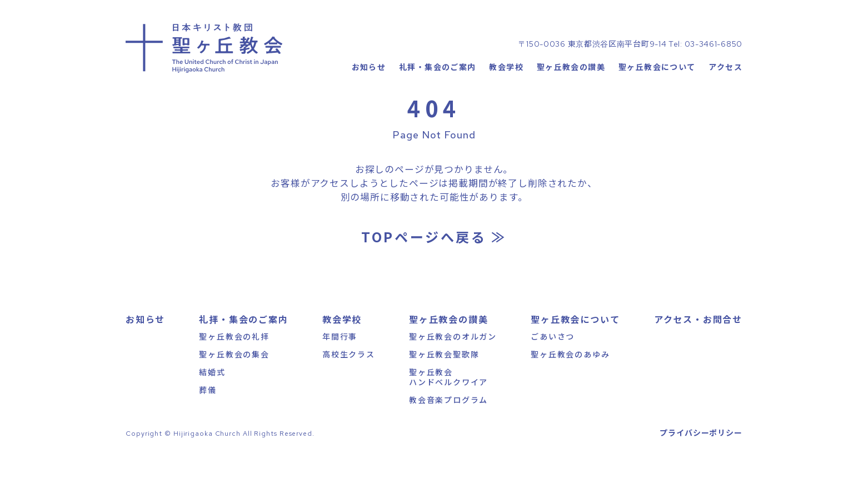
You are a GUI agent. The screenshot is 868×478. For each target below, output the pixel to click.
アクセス (725, 81)
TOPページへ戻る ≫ (434, 257)
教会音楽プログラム (448, 420)
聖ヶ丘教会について (657, 81)
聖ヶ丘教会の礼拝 (234, 356)
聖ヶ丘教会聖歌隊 (444, 374)
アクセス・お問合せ (698, 339)
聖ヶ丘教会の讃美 (571, 81)
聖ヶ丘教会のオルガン (453, 356)
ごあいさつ (553, 356)
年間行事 (340, 356)
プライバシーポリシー (701, 453)
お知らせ (368, 81)
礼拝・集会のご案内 (438, 81)
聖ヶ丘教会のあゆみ (570, 374)
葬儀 (208, 410)
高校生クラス (349, 374)
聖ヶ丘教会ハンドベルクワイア (448, 397)
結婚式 (212, 392)
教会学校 (506, 81)
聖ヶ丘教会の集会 (234, 374)
